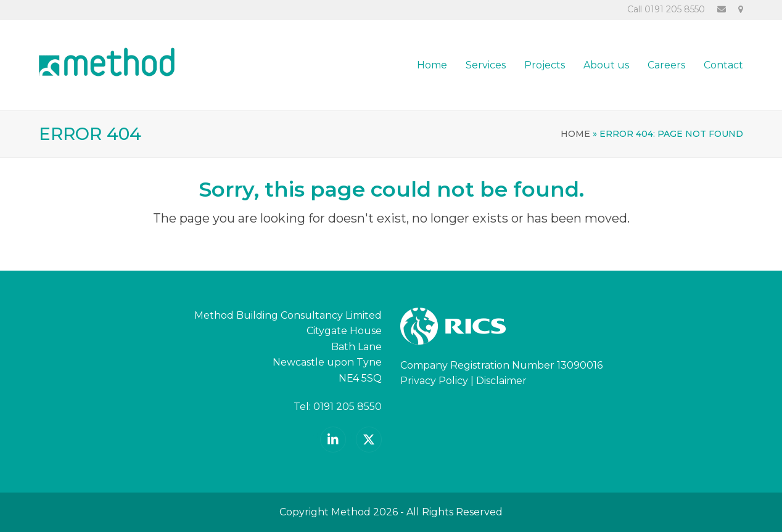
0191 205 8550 (348, 407)
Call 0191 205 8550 (666, 9)
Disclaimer (501, 381)
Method (351, 512)
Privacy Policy (434, 381)
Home (575, 134)
